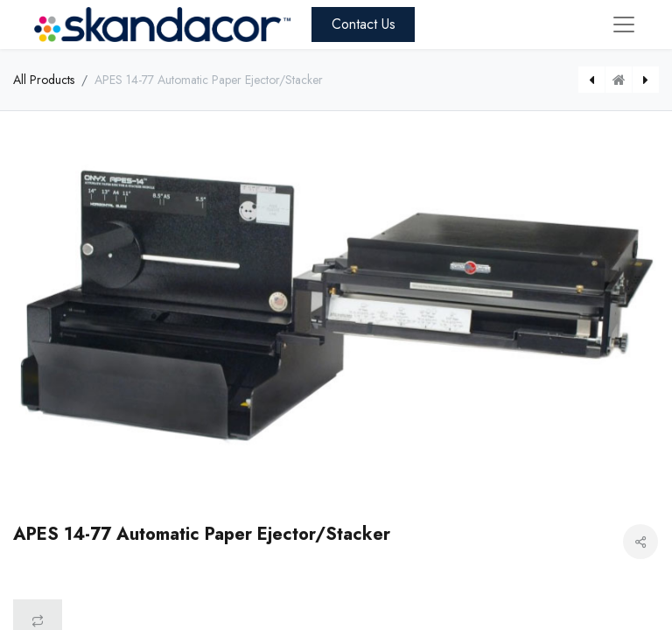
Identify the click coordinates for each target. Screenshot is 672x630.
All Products (44, 80)
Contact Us (364, 24)
